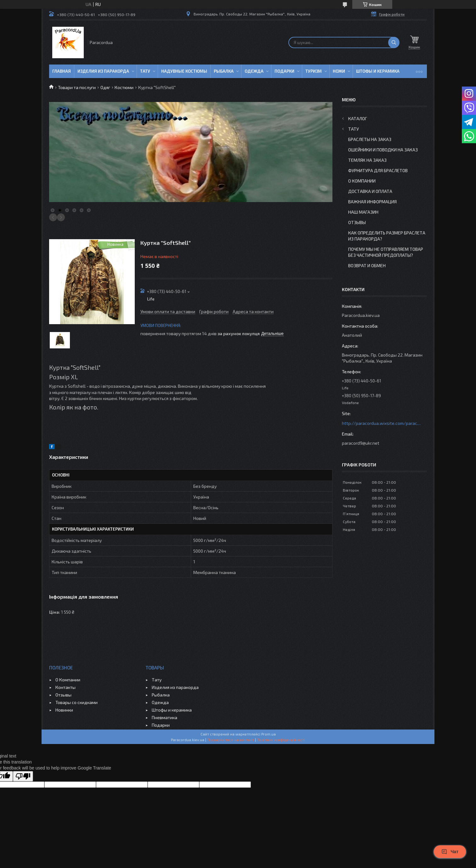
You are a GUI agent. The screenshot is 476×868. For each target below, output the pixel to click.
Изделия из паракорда (103, 71)
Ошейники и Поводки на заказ (383, 150)
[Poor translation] (23, 776)
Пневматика (164, 717)
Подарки (284, 71)
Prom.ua (269, 734)
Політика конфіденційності (281, 740)
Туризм (314, 71)
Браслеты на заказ (370, 139)
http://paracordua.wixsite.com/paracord (381, 423)
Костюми (124, 87)
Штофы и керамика (172, 710)
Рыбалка (224, 71)
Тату (145, 71)
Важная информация (372, 202)
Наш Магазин (363, 212)
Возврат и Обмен (367, 265)
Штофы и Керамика (378, 71)
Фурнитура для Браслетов (378, 170)
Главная (62, 71)
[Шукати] (394, 42)
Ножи (339, 71)
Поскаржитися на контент (231, 740)
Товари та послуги (77, 87)
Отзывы (357, 222)
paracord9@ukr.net (361, 443)
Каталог (358, 118)
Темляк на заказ (367, 160)
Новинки (64, 710)
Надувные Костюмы (184, 71)
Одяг (105, 87)
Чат (450, 852)
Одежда (254, 71)
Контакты (65, 687)
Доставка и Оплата (370, 191)
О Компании (362, 181)
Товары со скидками (76, 702)
